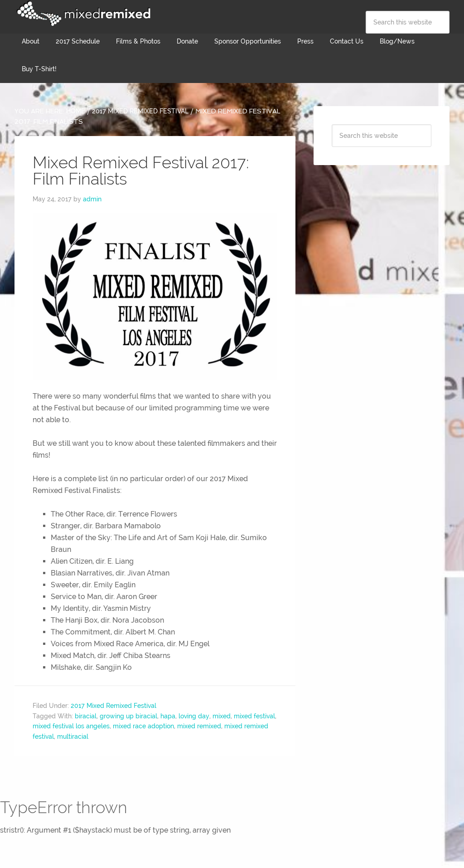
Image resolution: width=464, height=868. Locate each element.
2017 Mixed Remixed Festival (114, 706)
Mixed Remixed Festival (82, 14)
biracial (86, 716)
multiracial (73, 736)
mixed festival (254, 716)
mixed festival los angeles (71, 726)
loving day (194, 716)
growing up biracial (128, 716)
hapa (168, 716)
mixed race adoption (143, 726)
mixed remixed (199, 726)
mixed (222, 716)
